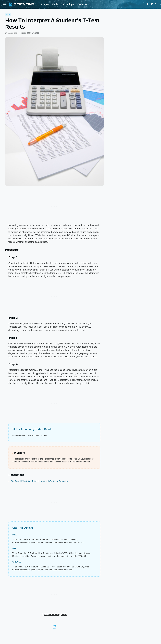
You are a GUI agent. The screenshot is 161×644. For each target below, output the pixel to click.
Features (82, 4)
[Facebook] (148, 4)
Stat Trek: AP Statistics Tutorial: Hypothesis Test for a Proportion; (40, 481)
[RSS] (156, 4)
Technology (68, 4)
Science (44, 4)
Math (55, 4)
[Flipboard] (152, 4)
